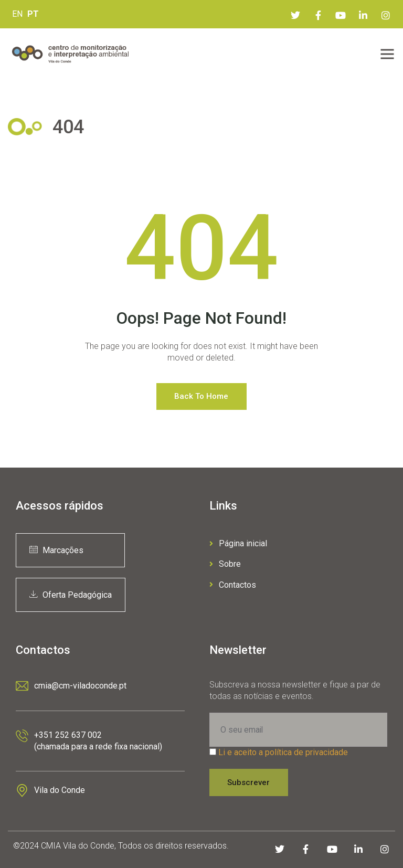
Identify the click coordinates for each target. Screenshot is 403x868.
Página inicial (238, 543)
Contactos (233, 585)
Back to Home (201, 396)
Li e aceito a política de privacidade (283, 752)
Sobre (225, 564)
